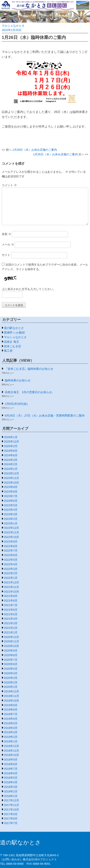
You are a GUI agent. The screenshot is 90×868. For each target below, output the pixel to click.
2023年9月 (11, 487)
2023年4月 (11, 510)
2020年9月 (11, 651)
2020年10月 (11, 646)
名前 (6, 234)
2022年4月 (11, 564)
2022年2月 (11, 573)
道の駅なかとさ (14, 328)
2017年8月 (11, 819)
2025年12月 (11, 442)
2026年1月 (11, 437)
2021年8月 (11, 601)
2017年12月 (11, 800)
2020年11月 (11, 641)
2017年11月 (11, 805)
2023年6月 (11, 501)
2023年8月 (11, 492)
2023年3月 (11, 514)
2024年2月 (11, 464)
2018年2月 (11, 791)
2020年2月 (11, 682)
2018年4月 (11, 782)
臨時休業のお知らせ (18, 380)
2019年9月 (11, 705)
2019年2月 (11, 737)
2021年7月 (11, 605)
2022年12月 (11, 528)
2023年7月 (11, 496)
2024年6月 (11, 455)
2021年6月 (11, 610)
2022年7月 (11, 551)
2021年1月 (11, 632)
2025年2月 (11, 446)
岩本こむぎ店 (12, 346)
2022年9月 (11, 542)
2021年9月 (11, 596)
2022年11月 (11, 532)
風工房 (8, 351)
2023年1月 (11, 523)
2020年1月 (11, 687)
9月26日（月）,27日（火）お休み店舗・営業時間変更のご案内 (45, 416)
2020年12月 (11, 637)
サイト (6, 255)
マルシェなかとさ (13, 26)
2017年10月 (11, 810)
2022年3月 (11, 569)
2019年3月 (11, 732)
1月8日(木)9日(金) (16, 404)
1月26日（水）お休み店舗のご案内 (35, 150)
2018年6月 (11, 773)
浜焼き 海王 (11, 342)
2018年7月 (11, 769)
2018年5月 (11, 778)
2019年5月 (11, 723)
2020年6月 (11, 664)
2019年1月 (11, 741)
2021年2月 (11, 628)
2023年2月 (11, 519)
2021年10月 (11, 592)
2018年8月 (11, 764)
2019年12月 (11, 691)
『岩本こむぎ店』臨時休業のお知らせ (29, 369)
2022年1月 (11, 578)
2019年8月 (11, 710)
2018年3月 (11, 787)
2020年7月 (11, 660)
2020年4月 (11, 673)
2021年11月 (11, 587)
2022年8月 (11, 546)
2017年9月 (11, 814)
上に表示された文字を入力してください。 (29, 289)
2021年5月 (11, 614)
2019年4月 (11, 728)
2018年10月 (11, 755)
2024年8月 (11, 451)
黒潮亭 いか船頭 (14, 333)
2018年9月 (11, 760)
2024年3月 (11, 460)
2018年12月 (11, 746)
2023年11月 (11, 478)
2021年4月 (11, 619)
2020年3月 (11, 678)
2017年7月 (11, 823)
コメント (9, 185)
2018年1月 (11, 796)
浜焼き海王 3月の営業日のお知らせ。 (30, 392)
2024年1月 (11, 469)
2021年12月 (11, 582)
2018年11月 (11, 751)
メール (8, 245)
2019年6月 (11, 719)
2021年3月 (11, 623)
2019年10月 (11, 701)
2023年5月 (11, 505)
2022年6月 (11, 555)
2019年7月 (11, 714)
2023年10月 (11, 483)
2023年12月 (11, 473)
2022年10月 (11, 537)
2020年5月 (11, 669)
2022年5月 (11, 560)
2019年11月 (11, 696)
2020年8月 (11, 655)
